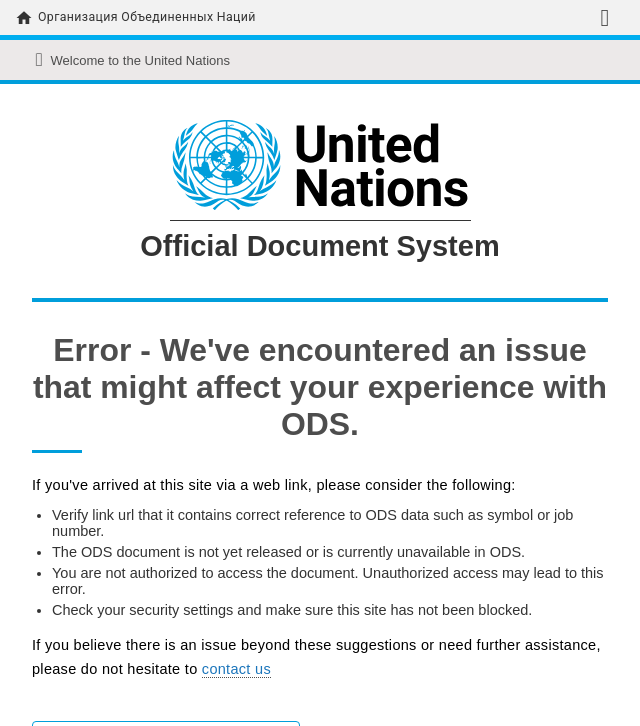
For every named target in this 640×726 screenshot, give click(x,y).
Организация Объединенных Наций (147, 17)
